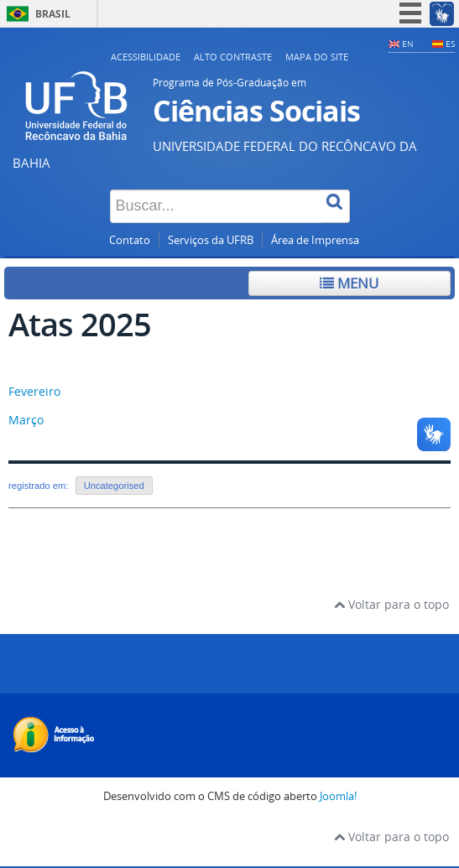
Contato (130, 240)
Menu (349, 283)
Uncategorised (114, 486)
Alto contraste (233, 57)
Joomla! (338, 796)
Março (26, 420)
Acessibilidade (146, 57)
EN (408, 44)
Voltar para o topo (391, 604)
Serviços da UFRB (211, 240)
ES (450, 44)
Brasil (53, 14)
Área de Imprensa (315, 240)
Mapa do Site (317, 57)
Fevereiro (34, 391)
